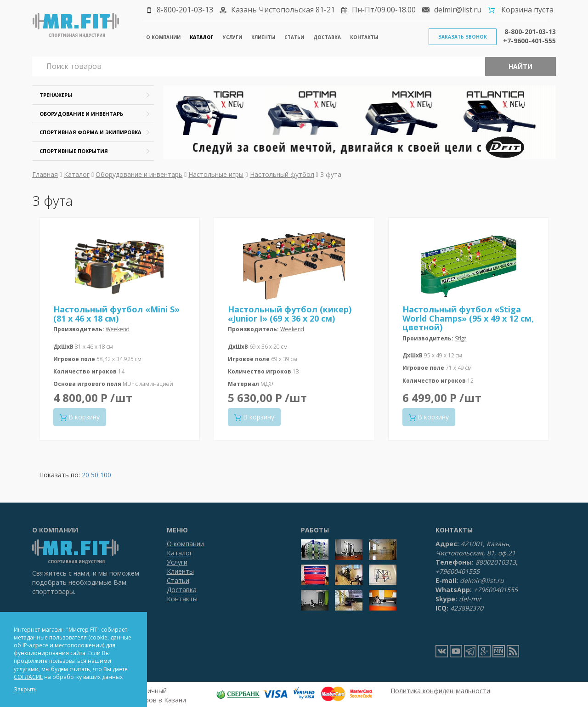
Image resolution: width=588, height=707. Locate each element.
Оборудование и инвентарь (81, 114)
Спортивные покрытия (74, 151)
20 (85, 475)
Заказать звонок (463, 37)
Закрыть (25, 689)
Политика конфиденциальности (440, 691)
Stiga (461, 338)
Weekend (118, 329)
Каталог (202, 37)
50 (95, 475)
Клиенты (263, 37)
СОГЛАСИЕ (28, 677)
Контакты (364, 37)
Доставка (327, 37)
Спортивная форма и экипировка (90, 132)
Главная (45, 174)
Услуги (232, 37)
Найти (520, 66)
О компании (163, 37)
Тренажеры (56, 95)
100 (106, 475)
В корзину (80, 417)
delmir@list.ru (458, 10)
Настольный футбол (282, 174)
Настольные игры (216, 174)
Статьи (294, 37)
